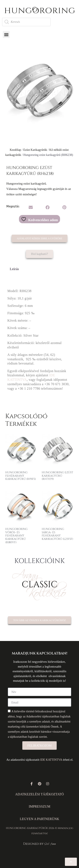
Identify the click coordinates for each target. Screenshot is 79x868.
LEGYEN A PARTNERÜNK (39, 819)
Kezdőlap (15, 150)
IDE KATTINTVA (51, 760)
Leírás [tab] (14, 269)
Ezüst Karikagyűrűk (35, 150)
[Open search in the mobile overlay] (26, 22)
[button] (6, 35)
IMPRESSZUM (39, 806)
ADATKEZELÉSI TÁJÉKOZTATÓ (39, 794)
